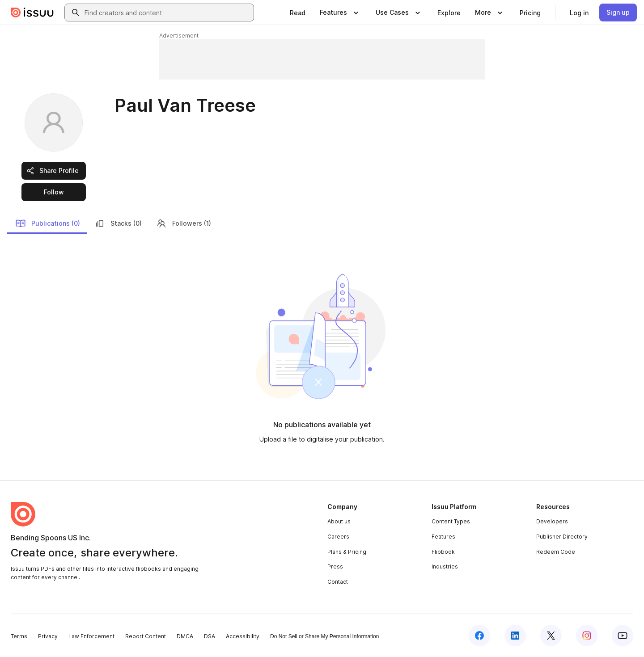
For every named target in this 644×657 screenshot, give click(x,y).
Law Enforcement (91, 636)
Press (335, 566)
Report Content (146, 636)
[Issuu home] (32, 13)
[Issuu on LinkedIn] (515, 636)
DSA (210, 636)
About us (339, 521)
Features (443, 537)
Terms (19, 636)
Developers (552, 521)
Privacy (48, 636)
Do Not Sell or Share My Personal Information (324, 636)
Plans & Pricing (347, 552)
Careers (338, 537)
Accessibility (243, 636)
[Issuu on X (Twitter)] (551, 636)
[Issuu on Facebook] (479, 636)
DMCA (185, 636)
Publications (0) (48, 223)
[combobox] (167, 13)
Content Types (451, 521)
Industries (445, 566)
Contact (338, 582)
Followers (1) (184, 223)
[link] (298, 13)
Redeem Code (556, 552)
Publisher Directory (562, 537)
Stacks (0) (118, 223)
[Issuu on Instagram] (587, 636)
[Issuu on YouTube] (623, 636)
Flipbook (443, 552)
